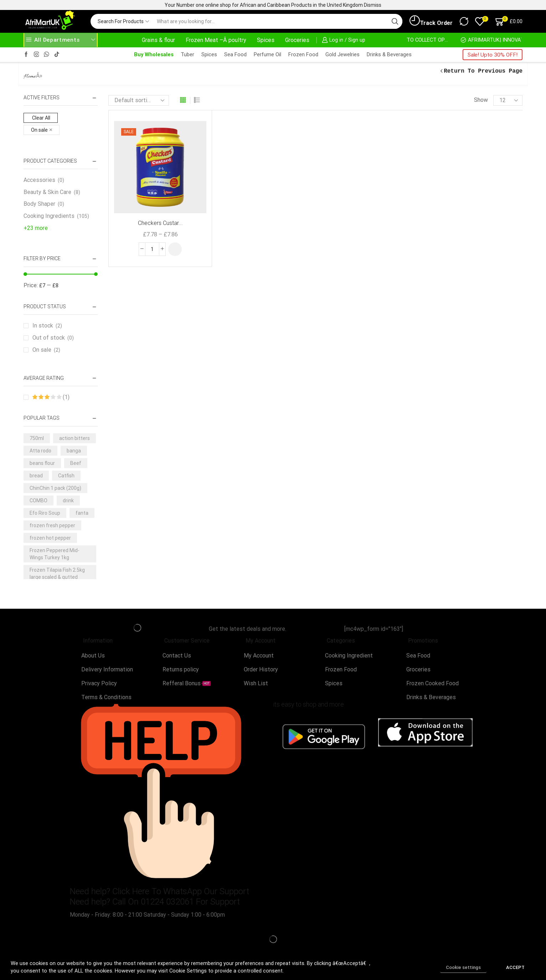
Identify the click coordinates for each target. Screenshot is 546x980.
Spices (266, 40)
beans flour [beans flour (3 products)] (42, 463)
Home (30, 77)
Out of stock (53, 338)
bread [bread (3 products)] (36, 476)
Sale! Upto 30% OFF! (493, 55)
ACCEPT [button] (515, 967)
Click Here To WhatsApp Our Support (181, 891)
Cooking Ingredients (49, 216)
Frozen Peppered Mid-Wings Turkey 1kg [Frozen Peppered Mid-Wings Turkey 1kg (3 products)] (55, 554)
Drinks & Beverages (389, 54)
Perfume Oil (267, 54)
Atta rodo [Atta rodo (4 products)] (40, 451)
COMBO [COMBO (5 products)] (38, 501)
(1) (51, 397)
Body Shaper (39, 204)
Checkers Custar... (160, 223)
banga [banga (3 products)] (74, 451)
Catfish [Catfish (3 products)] (66, 476)
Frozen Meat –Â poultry (216, 40)
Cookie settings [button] (463, 967)
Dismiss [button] (373, 5)
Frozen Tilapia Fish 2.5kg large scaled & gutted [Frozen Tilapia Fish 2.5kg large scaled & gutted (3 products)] (57, 573)
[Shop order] (139, 100)
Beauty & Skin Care (47, 192)
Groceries (297, 40)
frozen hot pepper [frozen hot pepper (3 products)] (50, 538)
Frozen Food (303, 54)
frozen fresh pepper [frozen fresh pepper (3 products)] (52, 525)
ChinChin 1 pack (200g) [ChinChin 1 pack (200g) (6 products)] (55, 488)
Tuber (187, 54)
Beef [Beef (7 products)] (76, 463)
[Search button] (395, 21)
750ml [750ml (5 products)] (37, 438)
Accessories (39, 180)
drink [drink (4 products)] (68, 501)
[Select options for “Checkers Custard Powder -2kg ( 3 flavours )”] (175, 249)
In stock (47, 326)
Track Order (431, 21)
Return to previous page (483, 71)
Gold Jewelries (342, 54)
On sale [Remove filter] (39, 130)
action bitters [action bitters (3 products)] (74, 438)
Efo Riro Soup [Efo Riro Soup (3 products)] (45, 513)
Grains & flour (158, 40)
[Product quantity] (152, 249)
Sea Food (235, 54)
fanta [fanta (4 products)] (82, 513)
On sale (46, 350)
